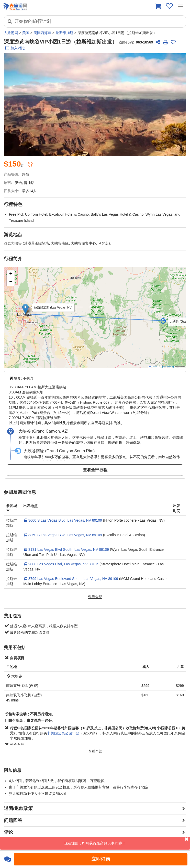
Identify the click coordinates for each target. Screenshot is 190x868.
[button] (166, 322)
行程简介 (13, 259)
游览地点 (13, 235)
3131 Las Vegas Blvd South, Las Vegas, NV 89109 (66, 550)
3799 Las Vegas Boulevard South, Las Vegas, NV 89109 (71, 579)
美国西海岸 (42, 33)
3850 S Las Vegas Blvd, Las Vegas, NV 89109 (63, 535)
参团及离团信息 (20, 492)
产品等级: (12, 174)
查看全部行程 (95, 470)
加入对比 (14, 48)
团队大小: (12, 191)
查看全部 (95, 597)
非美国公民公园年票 (63, 733)
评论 (8, 832)
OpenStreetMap (168, 367)
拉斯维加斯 (64, 33)
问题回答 (13, 820)
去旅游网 (11, 33)
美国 (26, 33)
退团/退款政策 (18, 808)
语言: (8, 183)
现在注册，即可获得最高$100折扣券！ (127, 841)
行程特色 (13, 204)
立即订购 (101, 859)
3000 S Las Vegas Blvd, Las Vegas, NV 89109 (63, 520)
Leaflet (153, 367)
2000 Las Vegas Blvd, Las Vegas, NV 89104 (61, 564)
